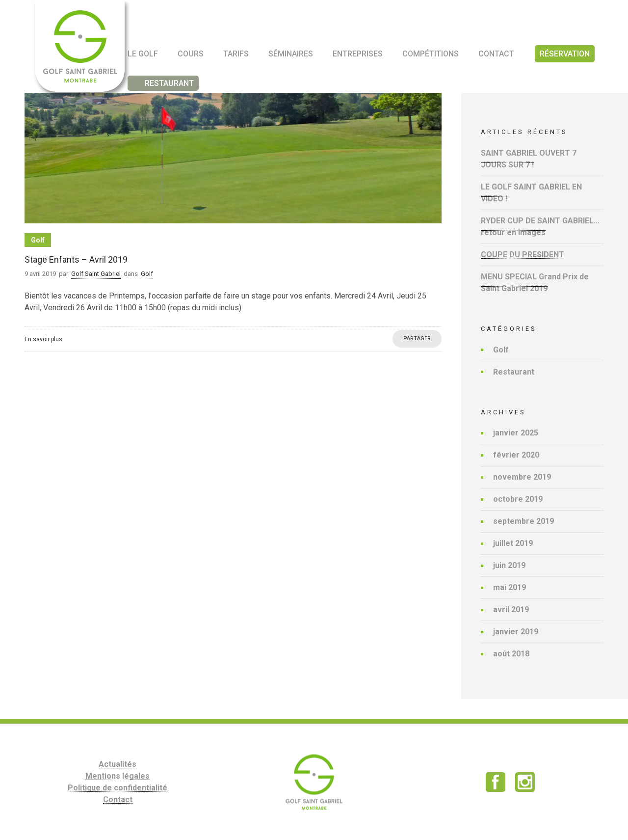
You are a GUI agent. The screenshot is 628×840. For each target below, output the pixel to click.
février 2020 (516, 455)
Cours (191, 54)
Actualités (118, 764)
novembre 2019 (522, 477)
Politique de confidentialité (118, 788)
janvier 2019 (516, 632)
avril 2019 (511, 610)
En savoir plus (43, 339)
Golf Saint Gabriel (96, 274)
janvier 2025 (516, 433)
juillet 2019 (513, 543)
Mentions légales (118, 776)
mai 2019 (510, 587)
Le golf (143, 54)
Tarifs (236, 54)
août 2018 (511, 654)
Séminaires (291, 54)
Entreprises (358, 54)
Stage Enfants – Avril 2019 (76, 259)
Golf (501, 350)
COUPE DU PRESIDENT (523, 255)
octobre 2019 (518, 499)
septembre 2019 (523, 521)
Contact (496, 54)
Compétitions (431, 54)
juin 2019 (509, 565)
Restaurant (514, 372)
